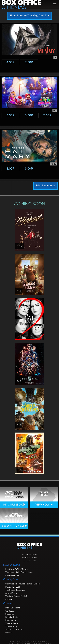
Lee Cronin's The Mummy (17, 569)
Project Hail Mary (13, 575)
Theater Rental (12, 623)
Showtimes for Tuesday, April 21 (29, 16)
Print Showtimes (46, 186)
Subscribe (10, 614)
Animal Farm (11, 593)
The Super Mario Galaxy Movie (19, 572)
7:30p (47, 115)
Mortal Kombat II (13, 587)
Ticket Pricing (11, 626)
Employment (11, 620)
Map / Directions (13, 608)
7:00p (29, 62)
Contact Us (10, 611)
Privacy (9, 633)
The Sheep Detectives (15, 590)
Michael (9, 599)
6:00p (29, 169)
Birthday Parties (12, 617)
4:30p (10, 62)
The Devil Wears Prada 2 (16, 596)
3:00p (10, 169)
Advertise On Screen (15, 629)
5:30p (29, 115)
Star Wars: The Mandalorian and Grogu (22, 584)
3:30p (10, 115)
